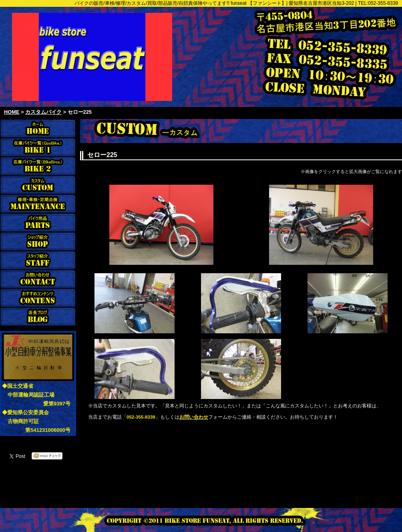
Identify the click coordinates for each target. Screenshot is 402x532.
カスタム (38, 185)
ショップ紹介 (38, 241)
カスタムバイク (43, 112)
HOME (12, 112)
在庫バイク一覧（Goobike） (38, 147)
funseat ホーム (38, 128)
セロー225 (80, 112)
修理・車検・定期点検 (38, 204)
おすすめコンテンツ (38, 298)
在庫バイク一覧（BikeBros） (38, 166)
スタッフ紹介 (38, 260)
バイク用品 (38, 223)
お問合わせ (38, 279)
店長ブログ (38, 317)
